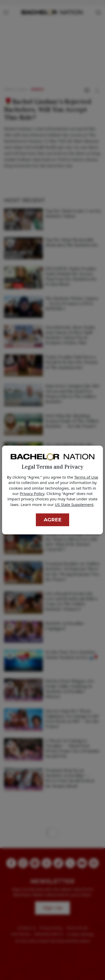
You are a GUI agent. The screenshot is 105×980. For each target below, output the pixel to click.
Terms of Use (86, 477)
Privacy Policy (32, 493)
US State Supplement (74, 504)
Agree (53, 520)
